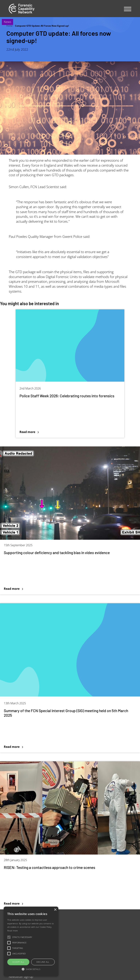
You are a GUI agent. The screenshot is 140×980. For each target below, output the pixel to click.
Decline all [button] (43, 962)
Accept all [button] (18, 962)
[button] (31, 969)
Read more (13, 931)
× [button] (55, 910)
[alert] (31, 941)
